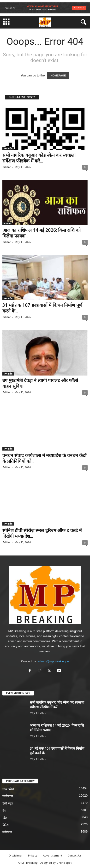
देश (4, 811)
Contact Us (75, 855)
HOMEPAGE (58, 75)
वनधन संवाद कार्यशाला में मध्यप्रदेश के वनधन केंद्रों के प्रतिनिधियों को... (44, 458)
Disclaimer (16, 855)
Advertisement (53, 855)
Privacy (33, 855)
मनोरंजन (7, 832)
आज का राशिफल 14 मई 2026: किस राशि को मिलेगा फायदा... (42, 233)
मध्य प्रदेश (8, 148)
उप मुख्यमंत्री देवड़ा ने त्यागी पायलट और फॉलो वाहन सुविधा (40, 383)
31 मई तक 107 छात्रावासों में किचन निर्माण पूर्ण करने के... (42, 308)
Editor (7, 167)
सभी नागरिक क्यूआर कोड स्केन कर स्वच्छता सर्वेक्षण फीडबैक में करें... (39, 158)
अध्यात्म (7, 223)
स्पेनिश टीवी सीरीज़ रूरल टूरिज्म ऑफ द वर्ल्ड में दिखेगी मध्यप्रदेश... (42, 533)
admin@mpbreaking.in (53, 661)
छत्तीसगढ (8, 796)
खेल (5, 818)
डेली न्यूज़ (8, 803)
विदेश (6, 825)
